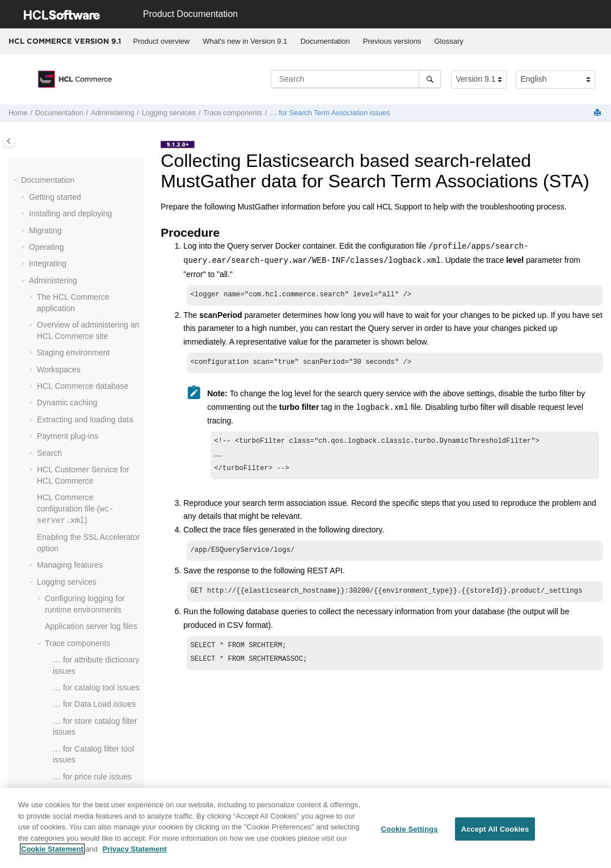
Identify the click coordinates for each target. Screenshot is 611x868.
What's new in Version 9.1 (245, 41)
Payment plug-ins (68, 435)
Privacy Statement (135, 850)
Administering (112, 113)
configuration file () (75, 508)
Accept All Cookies (495, 830)
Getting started (55, 196)
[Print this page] (599, 113)
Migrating (45, 229)
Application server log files (91, 625)
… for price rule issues (92, 775)
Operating (46, 246)
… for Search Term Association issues (330, 113)
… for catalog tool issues (96, 686)
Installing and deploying (70, 212)
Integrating (48, 262)
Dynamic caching (67, 401)
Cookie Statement (52, 850)
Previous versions (392, 41)
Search (49, 452)
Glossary (448, 41)
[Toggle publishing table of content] (9, 141)
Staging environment (73, 351)
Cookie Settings (410, 830)
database (83, 385)
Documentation (325, 41)
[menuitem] (161, 41)
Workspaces (59, 368)
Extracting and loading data (85, 418)
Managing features (70, 564)
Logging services (169, 113)
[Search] (430, 79)
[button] (16, 179)
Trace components (233, 113)
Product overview (162, 41)
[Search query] (356, 79)
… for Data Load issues (94, 703)
